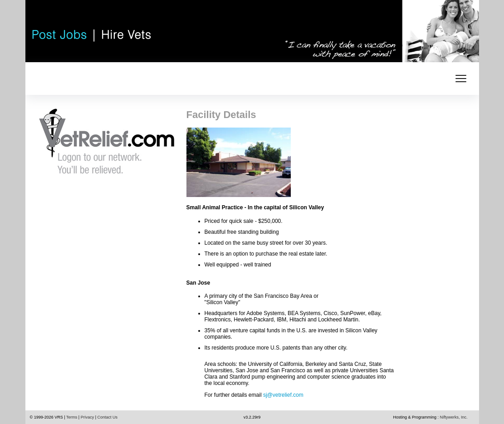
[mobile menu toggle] (461, 79)
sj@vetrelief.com (283, 395)
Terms (72, 417)
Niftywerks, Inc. (453, 417)
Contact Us (108, 417)
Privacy (88, 417)
